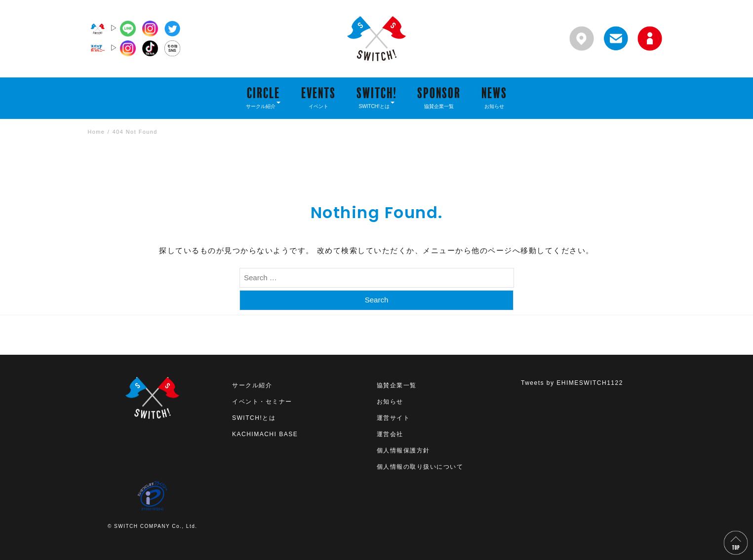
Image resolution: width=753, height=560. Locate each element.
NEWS (494, 97)
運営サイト (394, 418)
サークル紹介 (252, 385)
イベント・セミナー (262, 402)
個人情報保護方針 (403, 450)
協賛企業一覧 (397, 385)
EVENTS (318, 97)
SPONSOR (439, 97)
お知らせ (390, 402)
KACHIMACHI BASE (265, 434)
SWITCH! (377, 97)
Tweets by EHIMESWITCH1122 (572, 383)
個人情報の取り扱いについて (420, 467)
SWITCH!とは (254, 418)
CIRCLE (263, 97)
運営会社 (390, 434)
